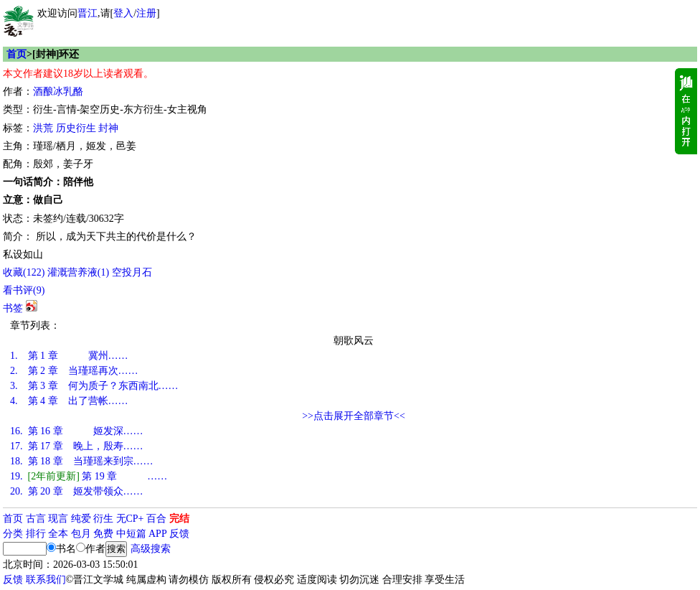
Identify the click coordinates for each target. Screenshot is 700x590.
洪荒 (43, 128)
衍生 (103, 519)
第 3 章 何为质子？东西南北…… (94, 386)
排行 (36, 534)
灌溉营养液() (78, 272)
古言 (36, 519)
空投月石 (132, 272)
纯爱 (81, 519)
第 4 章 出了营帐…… (69, 401)
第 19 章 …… (89, 476)
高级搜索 (151, 549)
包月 (81, 534)
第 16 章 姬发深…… (77, 431)
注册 (146, 13)
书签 (13, 308)
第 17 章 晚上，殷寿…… (77, 446)
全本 (58, 534)
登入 (123, 13)
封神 (108, 128)
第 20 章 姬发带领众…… (77, 491)
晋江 (87, 13)
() (24, 272)
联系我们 (46, 580)
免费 (103, 534)
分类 (13, 534)
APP (158, 534)
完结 (179, 519)
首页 (16, 54)
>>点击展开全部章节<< (354, 416)
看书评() (24, 290)
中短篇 (131, 534)
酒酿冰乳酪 (58, 92)
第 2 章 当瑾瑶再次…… (74, 371)
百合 (156, 519)
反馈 (179, 534)
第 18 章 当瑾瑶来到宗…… (82, 461)
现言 (58, 519)
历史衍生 (76, 128)
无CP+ (130, 519)
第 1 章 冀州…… (69, 356)
